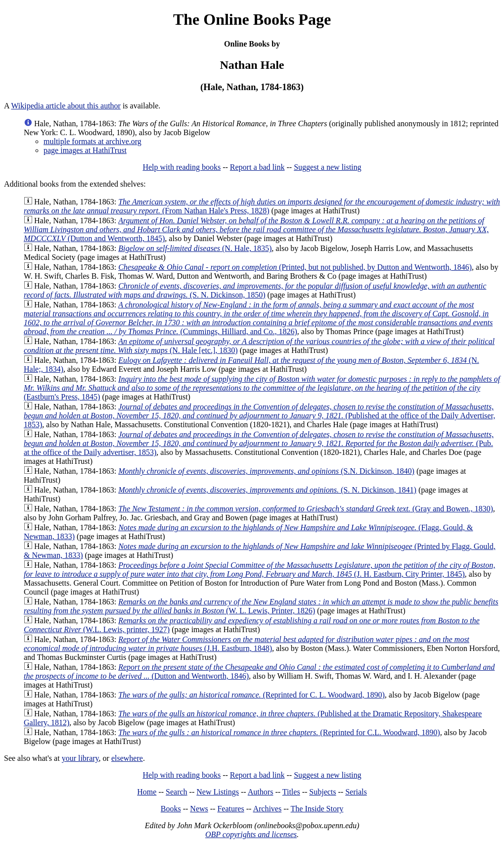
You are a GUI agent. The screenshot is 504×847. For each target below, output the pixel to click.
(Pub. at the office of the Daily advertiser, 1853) (259, 443)
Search (177, 792)
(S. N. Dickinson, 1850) (255, 290)
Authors (261, 792)
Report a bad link (257, 167)
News (199, 809)
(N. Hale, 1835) (195, 248)
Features (230, 809)
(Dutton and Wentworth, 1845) (256, 229)
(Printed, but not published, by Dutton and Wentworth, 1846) (295, 267)
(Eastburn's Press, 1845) (262, 388)
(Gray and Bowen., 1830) (306, 509)
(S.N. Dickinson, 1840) (266, 471)
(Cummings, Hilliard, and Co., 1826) (258, 318)
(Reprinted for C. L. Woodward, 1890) (252, 695)
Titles (291, 792)
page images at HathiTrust (85, 150)
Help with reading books (182, 167)
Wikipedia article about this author (66, 106)
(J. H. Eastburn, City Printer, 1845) (259, 570)
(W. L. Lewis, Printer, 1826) (261, 606)
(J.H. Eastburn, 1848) (247, 644)
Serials (356, 792)
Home (147, 792)
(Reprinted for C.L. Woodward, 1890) (279, 732)
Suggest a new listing (327, 167)
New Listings (218, 792)
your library (80, 758)
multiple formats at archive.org (92, 141)
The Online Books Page (252, 19)
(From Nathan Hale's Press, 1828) (262, 206)
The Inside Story (317, 809)
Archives (267, 809)
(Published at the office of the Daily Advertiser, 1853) (259, 416)
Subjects (322, 792)
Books (171, 809)
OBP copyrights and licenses (251, 834)
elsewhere (127, 758)
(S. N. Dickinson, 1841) (267, 490)
